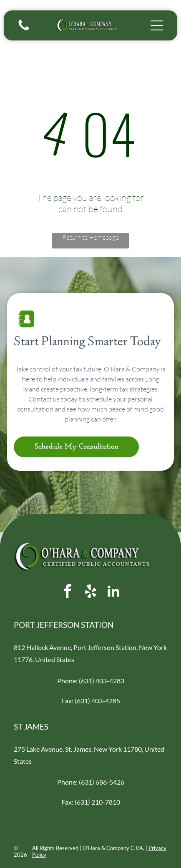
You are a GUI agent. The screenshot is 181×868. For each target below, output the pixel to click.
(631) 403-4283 (102, 681)
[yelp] (90, 593)
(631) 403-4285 (97, 701)
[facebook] (68, 593)
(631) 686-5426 (102, 782)
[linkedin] (113, 593)
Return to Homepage (90, 237)
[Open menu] (157, 25)
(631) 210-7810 (97, 802)
